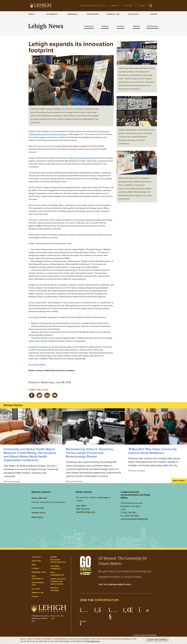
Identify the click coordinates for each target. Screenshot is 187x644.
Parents (115, 6)
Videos (105, 26)
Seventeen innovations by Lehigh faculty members (50, 347)
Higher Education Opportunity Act (58, 560)
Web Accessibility (37, 577)
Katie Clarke (37, 517)
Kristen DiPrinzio (39, 498)
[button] (151, 6)
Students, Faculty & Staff (93, 6)
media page (102, 497)
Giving (154, 14)
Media (137, 26)
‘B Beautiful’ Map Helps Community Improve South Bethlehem (153, 451)
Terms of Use (37, 593)
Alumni (142, 6)
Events (121, 26)
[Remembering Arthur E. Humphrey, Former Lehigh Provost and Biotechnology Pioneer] (93, 426)
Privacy (35, 597)
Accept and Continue (157, 640)
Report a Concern (55, 589)
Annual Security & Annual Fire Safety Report (58, 582)
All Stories (152, 26)
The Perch (36, 557)
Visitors (129, 6)
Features (89, 26)
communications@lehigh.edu (134, 519)
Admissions (93, 14)
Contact (36, 569)
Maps (34, 565)
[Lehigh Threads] (84, 624)
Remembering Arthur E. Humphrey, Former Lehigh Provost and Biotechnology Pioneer (90, 453)
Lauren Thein (38, 508)
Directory (36, 561)
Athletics (133, 14)
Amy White (81, 506)
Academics (52, 14)
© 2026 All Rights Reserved (144, 635)
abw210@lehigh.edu (86, 512)
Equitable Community (56, 567)
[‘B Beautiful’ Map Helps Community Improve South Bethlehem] (156, 426)
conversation (107, 600)
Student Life (113, 14)
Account (36, 589)
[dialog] (93, 640)
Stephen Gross (39, 513)
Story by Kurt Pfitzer (37, 364)
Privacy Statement (92, 641)
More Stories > (179, 481)
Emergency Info (39, 572)
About (32, 14)
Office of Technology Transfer (81, 158)
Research (72, 14)
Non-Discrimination (57, 574)
